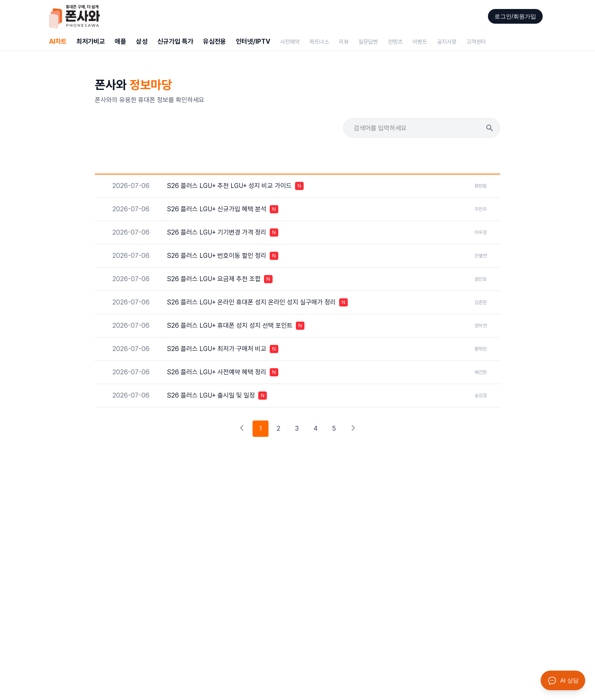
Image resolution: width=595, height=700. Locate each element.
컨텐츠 (395, 42)
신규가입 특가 (175, 41)
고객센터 (476, 42)
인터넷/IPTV (253, 41)
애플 (121, 41)
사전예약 (290, 42)
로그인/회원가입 (515, 16)
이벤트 (420, 42)
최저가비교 (91, 41)
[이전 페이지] (242, 429)
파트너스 (319, 42)
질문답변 (368, 42)
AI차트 (58, 41)
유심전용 (215, 41)
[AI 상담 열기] (563, 680)
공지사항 (447, 42)
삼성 (142, 41)
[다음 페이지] (353, 429)
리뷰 (344, 42)
